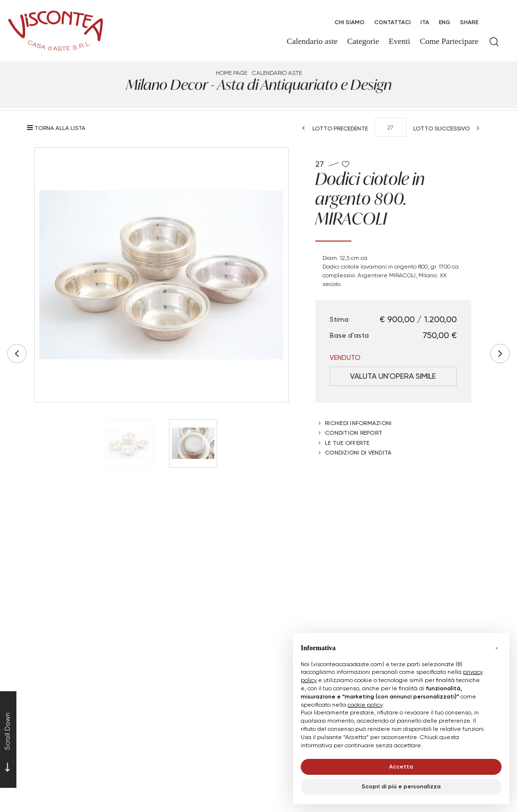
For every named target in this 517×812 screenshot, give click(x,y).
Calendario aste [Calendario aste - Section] (312, 41)
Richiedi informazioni (358, 423)
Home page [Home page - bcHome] (231, 73)
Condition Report (354, 433)
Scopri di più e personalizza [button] (401, 786)
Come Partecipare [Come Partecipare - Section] (449, 41)
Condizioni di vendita (358, 452)
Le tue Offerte (347, 443)
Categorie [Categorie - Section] (363, 41)
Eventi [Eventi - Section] (399, 41)
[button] (497, 648)
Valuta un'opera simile (393, 376)
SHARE (469, 22)
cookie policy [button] (365, 705)
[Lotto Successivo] (449, 128)
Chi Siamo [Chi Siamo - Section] (349, 22)
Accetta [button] (401, 766)
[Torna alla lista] (59, 128)
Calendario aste (277, 73)
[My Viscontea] (494, 22)
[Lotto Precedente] (332, 128)
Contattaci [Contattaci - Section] (392, 22)
